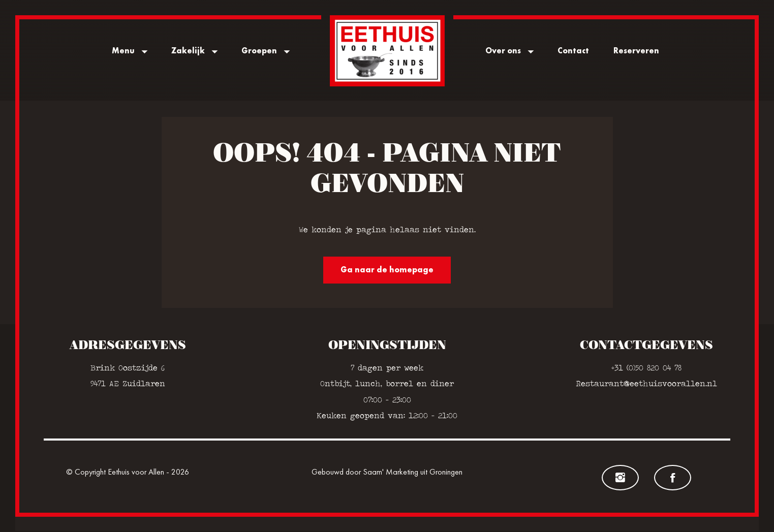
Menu (123, 51)
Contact (573, 51)
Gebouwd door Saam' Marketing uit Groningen (387, 473)
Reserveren (636, 51)
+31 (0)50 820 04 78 (646, 369)
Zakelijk (188, 51)
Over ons (503, 51)
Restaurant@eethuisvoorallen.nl (646, 384)
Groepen (259, 51)
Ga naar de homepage (387, 271)
